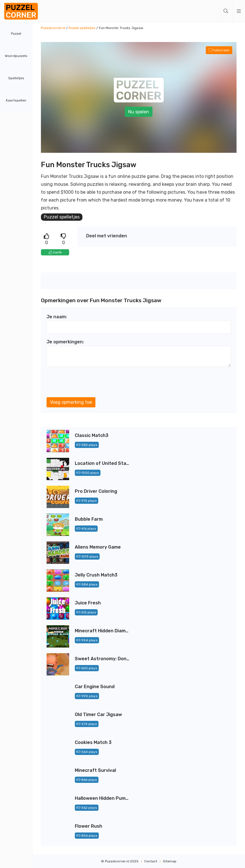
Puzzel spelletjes (82, 28)
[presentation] (89, 382)
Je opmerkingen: (65, 342)
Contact (151, 861)
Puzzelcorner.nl (53, 28)
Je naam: (57, 317)
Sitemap (170, 861)
